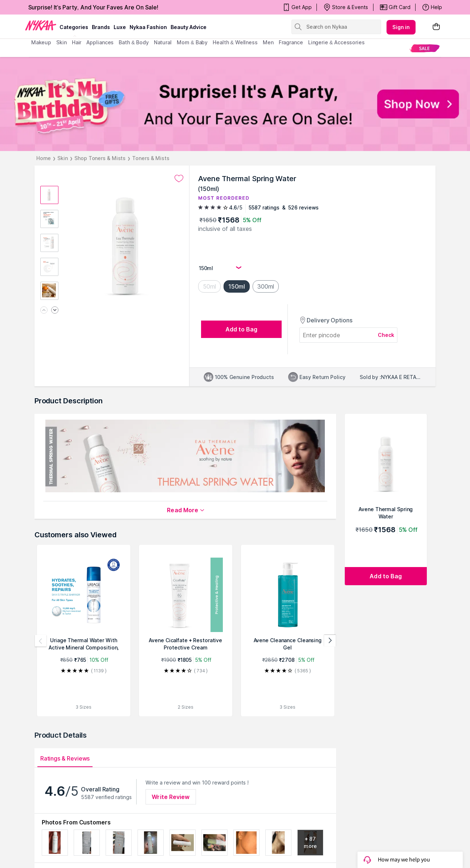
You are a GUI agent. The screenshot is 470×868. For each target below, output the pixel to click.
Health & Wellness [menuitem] (235, 42)
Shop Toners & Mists (100, 158)
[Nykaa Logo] (41, 25)
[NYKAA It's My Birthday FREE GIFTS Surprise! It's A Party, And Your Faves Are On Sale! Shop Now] (235, 104)
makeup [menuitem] (41, 42)
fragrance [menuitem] (291, 42)
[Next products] (330, 641)
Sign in (401, 27)
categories (74, 27)
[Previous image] (44, 311)
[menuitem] (424, 48)
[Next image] (55, 311)
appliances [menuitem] (100, 42)
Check (386, 335)
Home (44, 158)
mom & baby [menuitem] (192, 42)
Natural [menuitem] (163, 42)
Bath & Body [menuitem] (134, 42)
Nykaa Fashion (148, 27)
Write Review (171, 797)
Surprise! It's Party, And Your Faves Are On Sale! (93, 7)
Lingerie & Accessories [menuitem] (336, 42)
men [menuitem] (268, 42)
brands (101, 27)
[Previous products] (41, 641)
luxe (120, 27)
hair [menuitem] (77, 42)
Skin (63, 158)
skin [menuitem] (62, 42)
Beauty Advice (189, 27)
